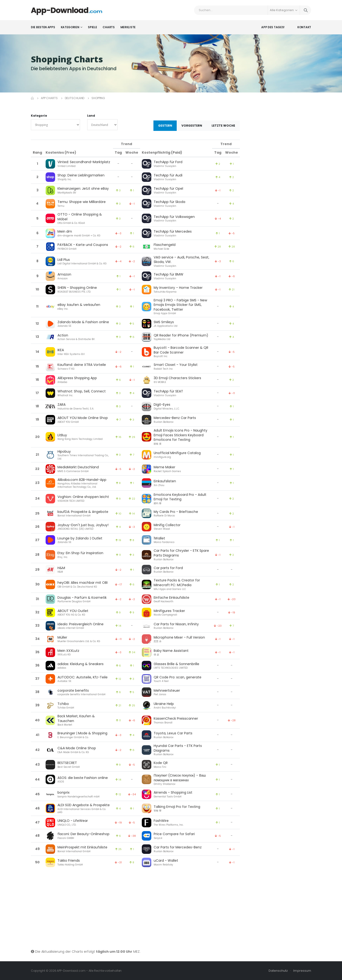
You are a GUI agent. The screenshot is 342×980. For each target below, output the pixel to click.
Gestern (165, 126)
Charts (109, 27)
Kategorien (70, 27)
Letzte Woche (223, 126)
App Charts (49, 98)
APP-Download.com (71, 971)
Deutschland (75, 98)
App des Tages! (273, 27)
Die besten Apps (43, 27)
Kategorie (39, 116)
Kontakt (304, 27)
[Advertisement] (135, 909)
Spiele (92, 27)
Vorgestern (192, 126)
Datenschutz (278, 971)
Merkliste (128, 27)
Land (91, 116)
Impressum (302, 971)
